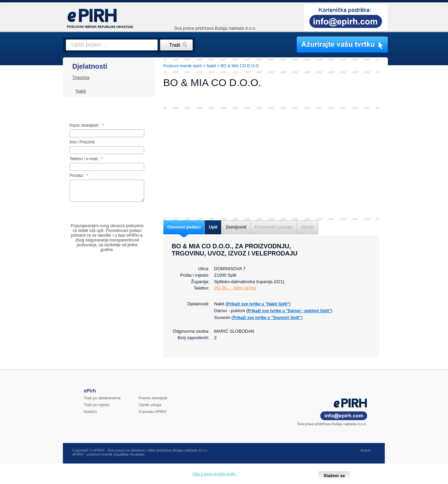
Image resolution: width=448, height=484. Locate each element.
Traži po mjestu (97, 409)
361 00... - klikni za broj (235, 288)
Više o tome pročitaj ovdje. (214, 474)
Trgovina (81, 77)
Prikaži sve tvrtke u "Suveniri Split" (267, 318)
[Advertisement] (418, 176)
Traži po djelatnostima (102, 402)
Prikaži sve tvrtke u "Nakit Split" (258, 304)
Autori (365, 454)
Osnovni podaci (184, 227)
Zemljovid (236, 227)
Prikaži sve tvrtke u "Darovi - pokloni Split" (289, 311)
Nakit (81, 91)
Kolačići (91, 416)
